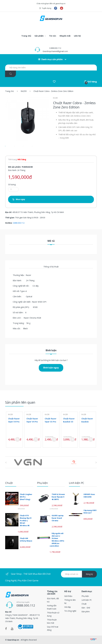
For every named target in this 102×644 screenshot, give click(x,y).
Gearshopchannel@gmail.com (55, 51)
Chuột (84, 604)
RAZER (24, 91)
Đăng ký (89, 574)
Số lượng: (12, 185)
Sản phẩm (39, 36)
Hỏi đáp (68, 607)
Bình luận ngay (51, 368)
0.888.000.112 (55, 48)
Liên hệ (77, 36)
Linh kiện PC (87, 600)
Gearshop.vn (13, 640)
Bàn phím (86, 612)
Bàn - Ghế (86, 608)
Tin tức (53, 36)
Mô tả (51, 241)
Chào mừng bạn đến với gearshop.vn (51, 3)
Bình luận (51, 350)
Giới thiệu (68, 596)
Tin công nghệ (70, 611)
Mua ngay (20, 199)
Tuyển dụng (45, 8)
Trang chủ (26, 36)
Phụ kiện (85, 596)
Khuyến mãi (65, 36)
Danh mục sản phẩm (50, 59)
